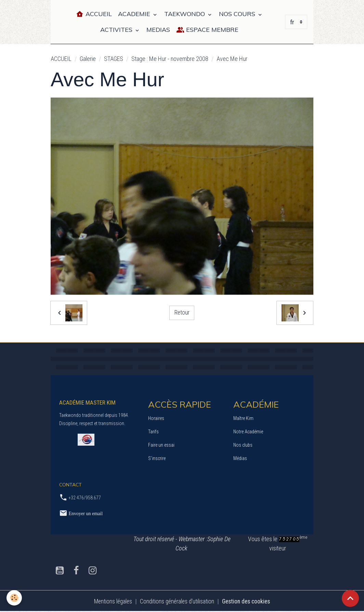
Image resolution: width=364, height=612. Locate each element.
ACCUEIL (61, 59)
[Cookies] (15, 598)
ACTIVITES (117, 30)
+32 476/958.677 (85, 498)
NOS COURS (238, 14)
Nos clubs (243, 445)
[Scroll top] (350, 598)
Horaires (156, 418)
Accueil (94, 14)
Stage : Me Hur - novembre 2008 (170, 59)
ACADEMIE (135, 14)
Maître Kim (243, 418)
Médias (240, 458)
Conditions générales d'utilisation (177, 601)
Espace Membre (207, 30)
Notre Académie (248, 432)
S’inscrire (157, 458)
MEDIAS (158, 30)
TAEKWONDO (185, 14)
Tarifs (153, 432)
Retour (182, 313)
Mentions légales (111, 601)
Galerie (88, 59)
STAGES (114, 59)
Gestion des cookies (248, 601)
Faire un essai (161, 445)
